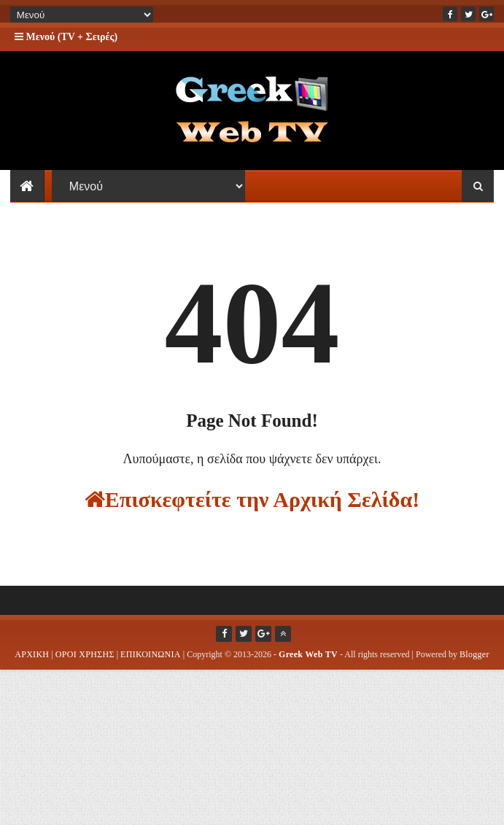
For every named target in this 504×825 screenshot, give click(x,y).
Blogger (474, 663)
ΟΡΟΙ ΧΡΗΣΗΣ (85, 663)
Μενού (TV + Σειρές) (66, 37)
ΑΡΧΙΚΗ (32, 663)
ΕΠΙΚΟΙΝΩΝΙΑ (151, 663)
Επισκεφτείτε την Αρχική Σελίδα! (252, 508)
